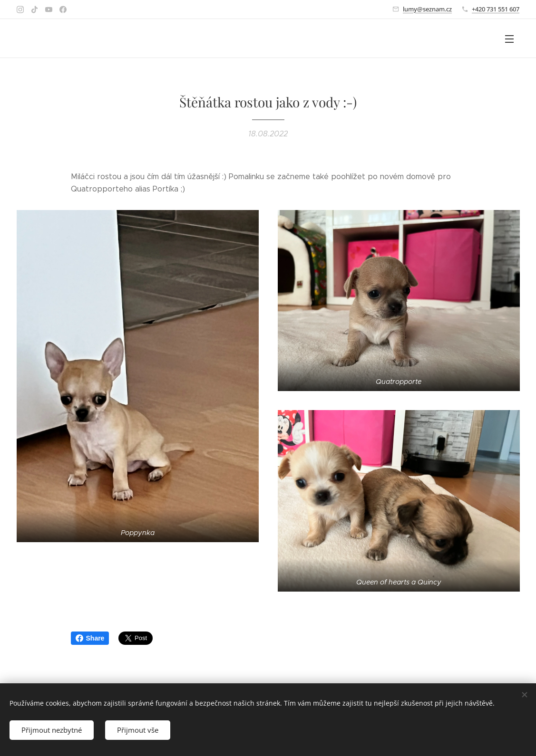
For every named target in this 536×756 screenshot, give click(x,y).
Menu (509, 39)
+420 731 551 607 (496, 9)
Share (90, 638)
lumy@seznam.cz (427, 9)
